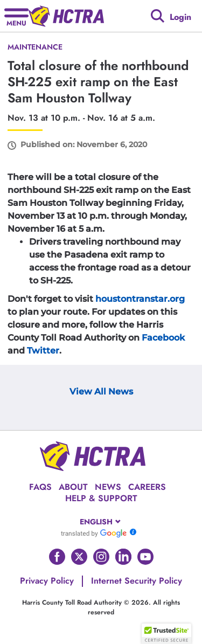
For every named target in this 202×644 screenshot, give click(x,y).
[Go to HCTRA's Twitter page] (79, 557)
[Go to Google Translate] (94, 533)
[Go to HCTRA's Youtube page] (145, 557)
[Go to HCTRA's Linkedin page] (123, 557)
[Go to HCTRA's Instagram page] (101, 557)
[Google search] (158, 16)
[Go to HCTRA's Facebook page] (57, 557)
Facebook (163, 338)
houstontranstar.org (140, 299)
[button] (166, 634)
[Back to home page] (66, 16)
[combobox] (101, 522)
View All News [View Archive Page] (101, 392)
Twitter (43, 351)
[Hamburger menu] (16, 16)
